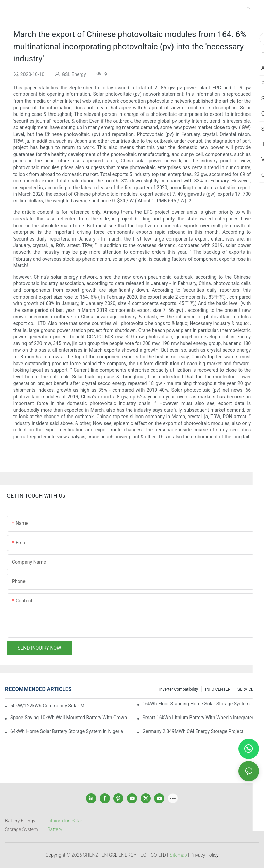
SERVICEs (246, 689)
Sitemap (178, 855)
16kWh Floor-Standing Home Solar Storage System (196, 704)
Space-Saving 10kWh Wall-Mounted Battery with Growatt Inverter (68, 718)
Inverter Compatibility (179, 689)
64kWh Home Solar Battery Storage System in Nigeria (67, 731)
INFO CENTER (218, 689)
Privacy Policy (204, 855)
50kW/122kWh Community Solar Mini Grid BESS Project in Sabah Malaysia (48, 706)
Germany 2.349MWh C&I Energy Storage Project (193, 731)
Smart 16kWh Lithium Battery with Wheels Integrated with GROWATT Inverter (201, 718)
